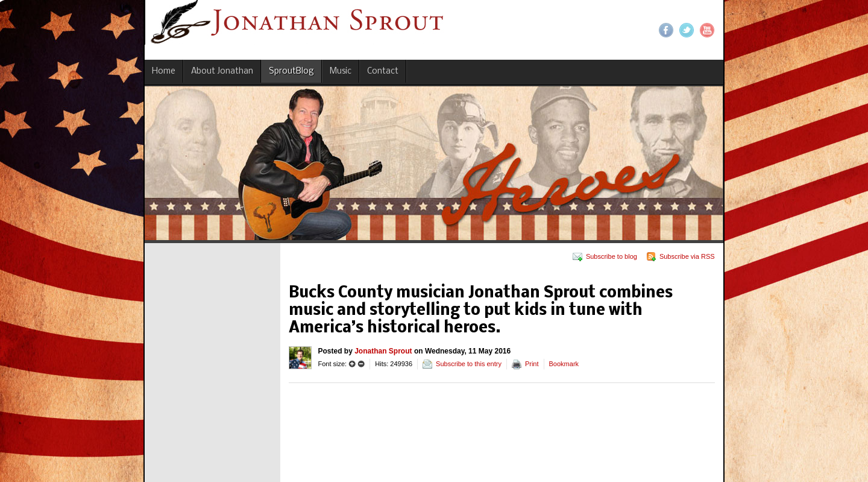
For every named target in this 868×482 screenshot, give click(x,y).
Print (532, 364)
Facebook (666, 30)
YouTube (707, 30)
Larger (352, 364)
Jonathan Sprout (383, 351)
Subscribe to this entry (469, 364)
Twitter (687, 30)
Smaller (361, 364)
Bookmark (564, 364)
